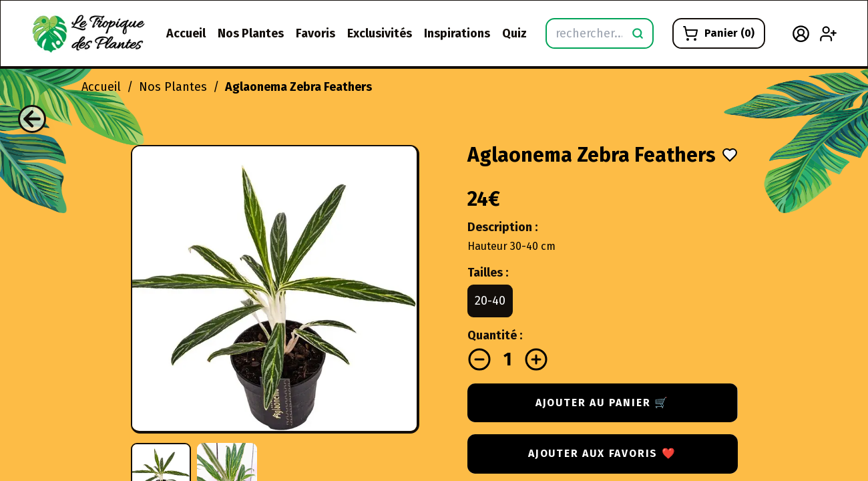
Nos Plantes (251, 33)
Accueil (186, 33)
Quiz (514, 33)
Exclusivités (380, 33)
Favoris (315, 33)
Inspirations (457, 33)
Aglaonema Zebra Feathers (298, 87)
